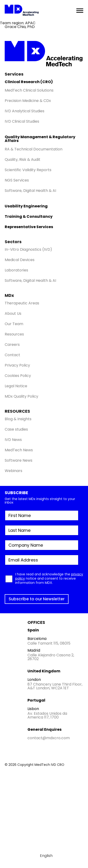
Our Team (14, 324)
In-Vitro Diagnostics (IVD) (28, 249)
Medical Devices (20, 260)
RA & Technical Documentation (34, 149)
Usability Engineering (26, 206)
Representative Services (29, 227)
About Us (13, 313)
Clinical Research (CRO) (29, 82)
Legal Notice (16, 386)
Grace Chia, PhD (20, 27)
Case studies (16, 429)
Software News (19, 460)
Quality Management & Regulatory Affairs (40, 139)
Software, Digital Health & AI (30, 191)
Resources (14, 334)
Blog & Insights (18, 419)
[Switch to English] (44, 856)
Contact (12, 355)
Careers (12, 345)
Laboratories (16, 270)
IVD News (13, 440)
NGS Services (17, 180)
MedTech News (19, 450)
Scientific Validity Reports (28, 170)
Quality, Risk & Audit (23, 159)
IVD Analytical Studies (25, 111)
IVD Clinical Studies (22, 121)
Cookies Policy (18, 376)
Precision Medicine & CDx (28, 101)
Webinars (13, 471)
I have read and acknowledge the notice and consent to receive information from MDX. (49, 579)
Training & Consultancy (29, 216)
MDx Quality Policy (21, 396)
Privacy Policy (17, 365)
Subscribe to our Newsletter (37, 599)
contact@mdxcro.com (49, 738)
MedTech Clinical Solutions (29, 90)
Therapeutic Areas (22, 303)
